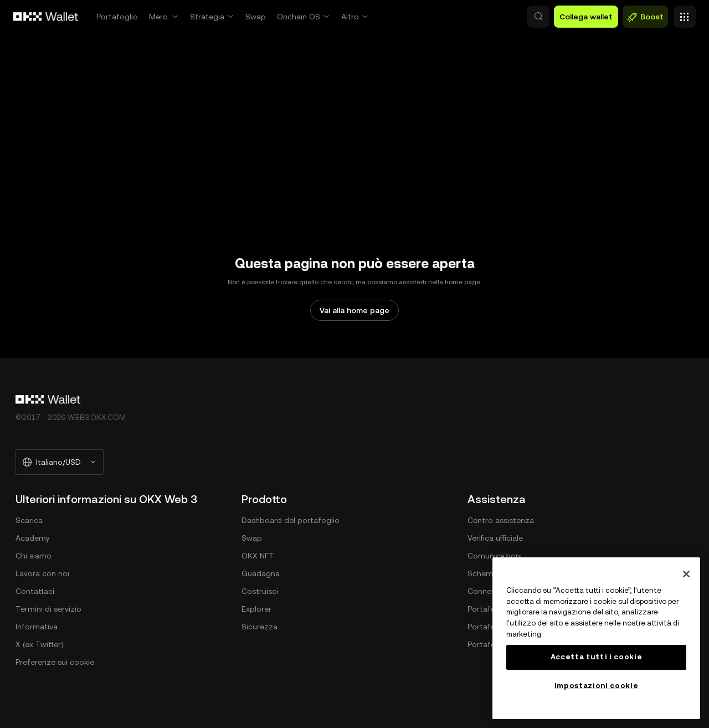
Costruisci (260, 591)
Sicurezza (260, 627)
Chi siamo (34, 556)
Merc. (159, 17)
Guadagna (261, 573)
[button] (491, 17)
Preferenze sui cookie (55, 662)
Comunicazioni (495, 556)
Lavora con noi (42, 573)
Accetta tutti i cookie (596, 657)
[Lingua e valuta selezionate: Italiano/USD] (60, 462)
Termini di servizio (48, 609)
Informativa (37, 627)
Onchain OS (299, 17)
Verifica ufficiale (495, 538)
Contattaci (35, 591)
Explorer (256, 609)
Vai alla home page (354, 310)
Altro (350, 17)
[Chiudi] (686, 574)
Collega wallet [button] (586, 17)
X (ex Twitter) (40, 644)
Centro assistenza (501, 520)
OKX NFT (258, 556)
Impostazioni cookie (596, 686)
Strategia (207, 17)
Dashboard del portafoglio (291, 520)
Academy (33, 538)
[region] (596, 638)
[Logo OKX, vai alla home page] (46, 17)
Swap (256, 17)
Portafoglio (117, 17)
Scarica (29, 520)
